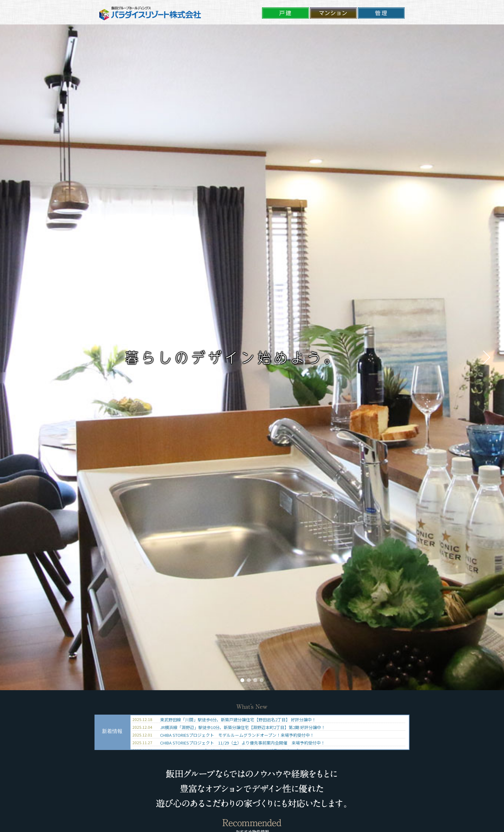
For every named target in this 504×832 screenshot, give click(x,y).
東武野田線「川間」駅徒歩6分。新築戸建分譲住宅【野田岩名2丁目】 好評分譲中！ (238, 720)
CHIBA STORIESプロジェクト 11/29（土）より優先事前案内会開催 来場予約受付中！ (243, 743)
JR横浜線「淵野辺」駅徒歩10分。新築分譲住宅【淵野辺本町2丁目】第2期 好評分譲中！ (243, 727)
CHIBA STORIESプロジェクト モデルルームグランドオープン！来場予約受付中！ (237, 735)
